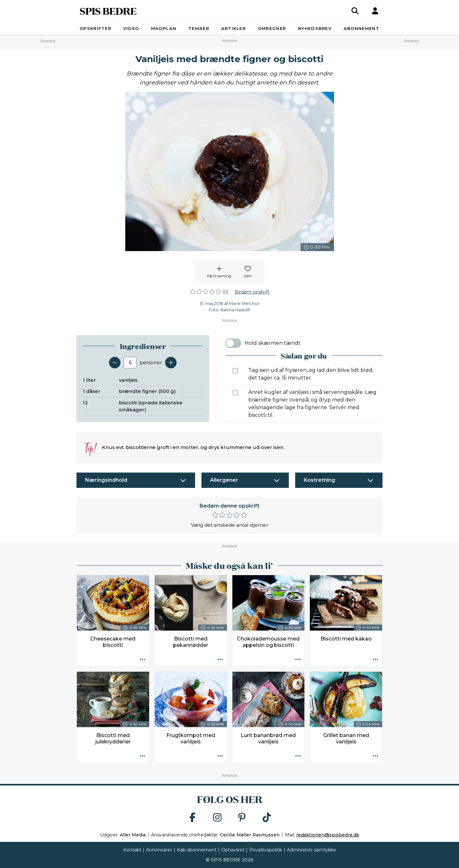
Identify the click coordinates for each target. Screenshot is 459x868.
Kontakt (132, 850)
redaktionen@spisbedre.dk (328, 835)
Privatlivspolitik (266, 850)
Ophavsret (233, 850)
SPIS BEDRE (108, 11)
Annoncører (159, 850)
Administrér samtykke (311, 850)
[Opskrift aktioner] (142, 660)
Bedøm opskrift (252, 292)
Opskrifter (95, 28)
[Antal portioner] (130, 363)
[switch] (233, 343)
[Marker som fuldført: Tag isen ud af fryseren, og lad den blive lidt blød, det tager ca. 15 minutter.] (235, 371)
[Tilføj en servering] (171, 363)
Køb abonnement (197, 850)
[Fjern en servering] (115, 363)
